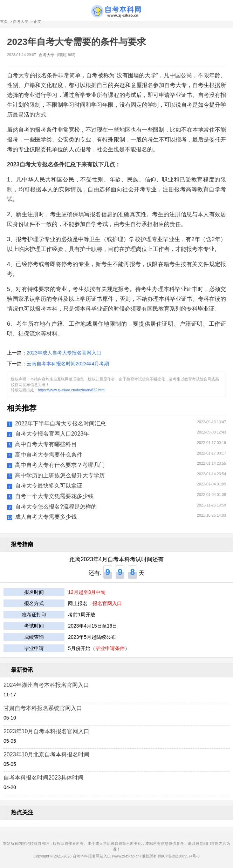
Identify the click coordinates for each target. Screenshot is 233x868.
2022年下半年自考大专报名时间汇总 (60, 423)
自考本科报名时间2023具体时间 (43, 778)
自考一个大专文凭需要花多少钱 (54, 496)
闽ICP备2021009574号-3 (179, 856)
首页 (4, 21)
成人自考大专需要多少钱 (46, 517)
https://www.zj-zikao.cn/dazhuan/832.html (72, 390)
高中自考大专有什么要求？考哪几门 (60, 465)
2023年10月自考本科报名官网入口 (46, 731)
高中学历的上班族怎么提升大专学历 (60, 475)
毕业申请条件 (110, 648)
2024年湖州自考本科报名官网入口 (46, 685)
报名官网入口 (107, 603)
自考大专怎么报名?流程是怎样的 (56, 507)
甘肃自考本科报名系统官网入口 (43, 708)
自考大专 (21, 21)
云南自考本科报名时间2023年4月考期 (68, 364)
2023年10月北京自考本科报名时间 (46, 754)
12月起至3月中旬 (87, 592)
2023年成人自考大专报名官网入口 (64, 353)
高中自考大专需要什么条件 (49, 455)
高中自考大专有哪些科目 (46, 444)
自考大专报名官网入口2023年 (52, 434)
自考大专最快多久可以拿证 (49, 486)
